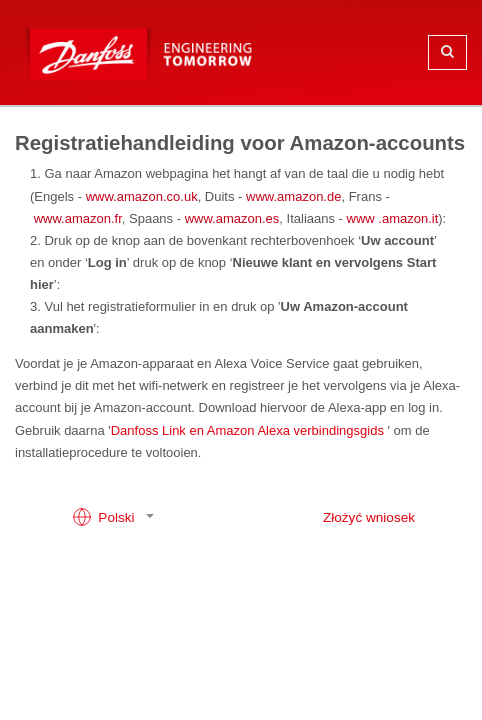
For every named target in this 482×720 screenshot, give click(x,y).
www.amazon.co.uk (142, 196)
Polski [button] (105, 517)
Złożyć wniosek (369, 517)
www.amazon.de (293, 196)
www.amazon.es (232, 218)
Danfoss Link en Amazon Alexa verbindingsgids (247, 430)
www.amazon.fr (78, 218)
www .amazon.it (393, 218)
